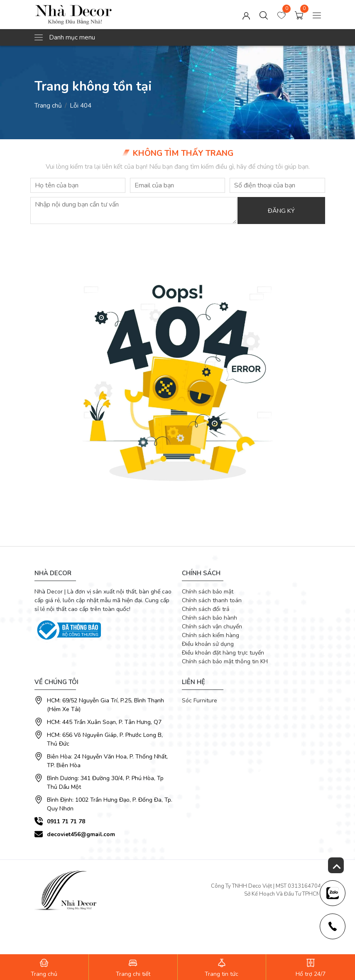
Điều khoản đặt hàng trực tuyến (223, 653)
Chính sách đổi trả (206, 609)
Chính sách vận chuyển (212, 627)
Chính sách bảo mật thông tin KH (225, 661)
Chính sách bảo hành (209, 618)
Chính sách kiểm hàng (211, 635)
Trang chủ (48, 105)
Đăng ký (283, 211)
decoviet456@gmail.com (81, 834)
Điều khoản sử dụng (208, 644)
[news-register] (332, 893)
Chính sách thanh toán (212, 600)
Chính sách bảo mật (208, 592)
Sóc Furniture (200, 701)
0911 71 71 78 (66, 821)
